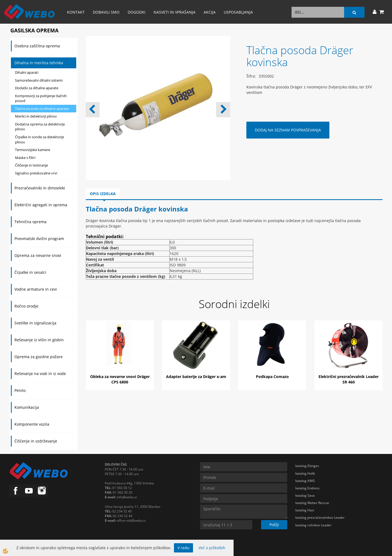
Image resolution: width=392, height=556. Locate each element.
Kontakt (76, 12)
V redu (183, 548)
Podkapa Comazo (272, 377)
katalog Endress (307, 488)
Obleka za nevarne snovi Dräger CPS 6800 (120, 379)
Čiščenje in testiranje (31, 165)
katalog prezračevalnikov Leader (320, 517)
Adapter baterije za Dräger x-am (196, 377)
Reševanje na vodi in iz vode (40, 374)
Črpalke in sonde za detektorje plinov (39, 139)
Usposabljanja (238, 12)
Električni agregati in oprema (41, 205)
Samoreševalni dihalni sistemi (39, 80)
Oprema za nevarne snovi (38, 255)
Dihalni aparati (27, 72)
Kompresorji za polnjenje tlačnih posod (41, 98)
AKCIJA (210, 12)
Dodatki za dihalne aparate (37, 88)
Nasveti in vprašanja (174, 12)
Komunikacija (27, 407)
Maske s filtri (25, 158)
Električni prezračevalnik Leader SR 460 (349, 379)
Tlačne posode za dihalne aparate (42, 109)
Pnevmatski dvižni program (39, 239)
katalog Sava (305, 495)
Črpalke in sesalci (30, 272)
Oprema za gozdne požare (39, 357)
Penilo (20, 390)
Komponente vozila (32, 424)
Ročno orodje (26, 306)
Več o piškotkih (212, 548)
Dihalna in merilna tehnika (39, 63)
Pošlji (274, 525)
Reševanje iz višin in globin (39, 340)
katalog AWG (305, 481)
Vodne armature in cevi (36, 289)
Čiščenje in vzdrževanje (36, 441)
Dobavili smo (106, 12)
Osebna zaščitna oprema (37, 46)
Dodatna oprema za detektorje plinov (40, 127)
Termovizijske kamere (33, 150)
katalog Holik (305, 473)
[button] (223, 110)
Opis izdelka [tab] (103, 194)
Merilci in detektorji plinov (36, 116)
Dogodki (137, 12)
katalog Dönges (307, 466)
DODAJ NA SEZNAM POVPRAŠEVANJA (288, 130)
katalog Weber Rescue (312, 503)
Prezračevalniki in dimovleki (40, 188)
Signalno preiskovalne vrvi (36, 173)
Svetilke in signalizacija (35, 323)
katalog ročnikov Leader (313, 525)
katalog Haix (305, 510)
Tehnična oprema (30, 222)
